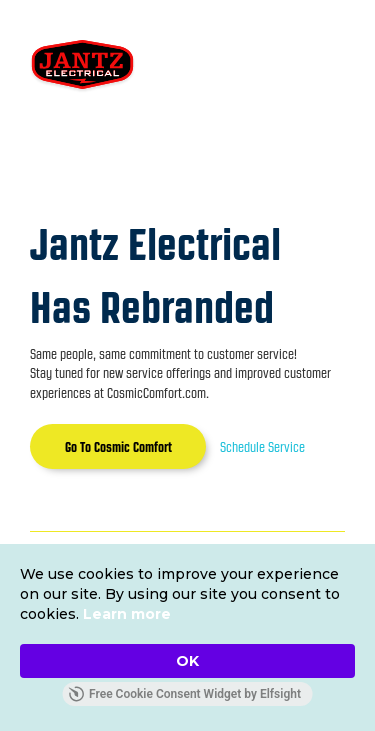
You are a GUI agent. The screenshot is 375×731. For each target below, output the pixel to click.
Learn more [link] (127, 614)
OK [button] (187, 661)
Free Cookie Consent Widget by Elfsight (184, 694)
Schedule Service (262, 447)
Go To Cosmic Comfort (118, 447)
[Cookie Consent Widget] (187, 637)
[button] (304, 66)
